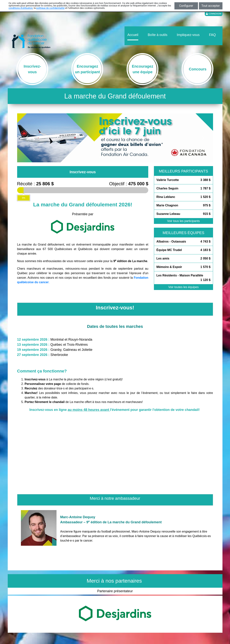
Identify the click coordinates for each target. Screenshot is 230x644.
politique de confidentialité (50, 8)
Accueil (133, 35)
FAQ (212, 35)
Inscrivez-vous (83, 172)
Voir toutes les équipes (183, 287)
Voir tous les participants (183, 221)
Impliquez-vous (188, 35)
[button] (27, 138)
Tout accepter (211, 6)
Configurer (186, 6)
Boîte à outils (157, 35)
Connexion (214, 14)
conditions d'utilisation (21, 8)
